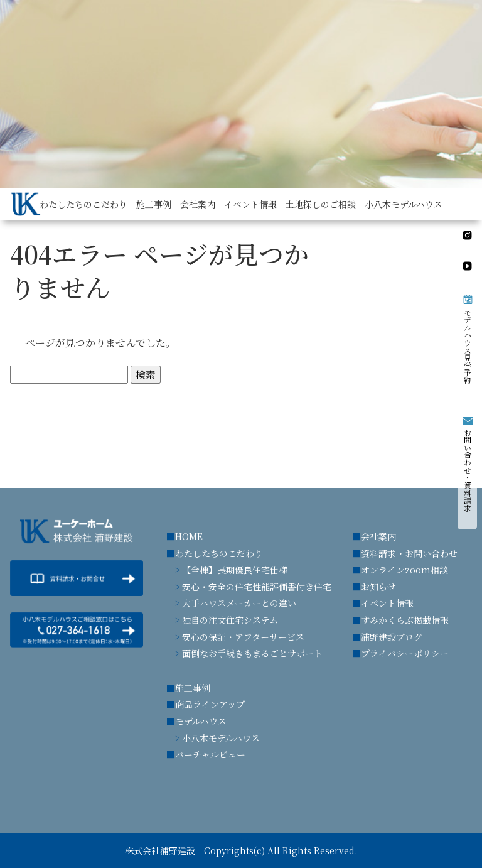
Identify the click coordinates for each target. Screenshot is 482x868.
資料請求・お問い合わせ (409, 553)
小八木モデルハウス (221, 738)
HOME (189, 536)
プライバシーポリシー (405, 653)
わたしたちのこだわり (219, 553)
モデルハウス (201, 721)
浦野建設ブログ (392, 637)
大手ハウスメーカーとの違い (239, 603)
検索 (146, 375)
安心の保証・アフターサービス (243, 637)
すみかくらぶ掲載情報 (405, 620)
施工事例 (193, 688)
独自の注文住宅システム (230, 620)
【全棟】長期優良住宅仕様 (235, 570)
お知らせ (378, 587)
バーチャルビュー (210, 754)
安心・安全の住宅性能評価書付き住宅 (257, 587)
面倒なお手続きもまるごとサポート (252, 653)
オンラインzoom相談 (404, 570)
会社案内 (378, 536)
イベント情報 (387, 603)
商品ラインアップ (210, 704)
